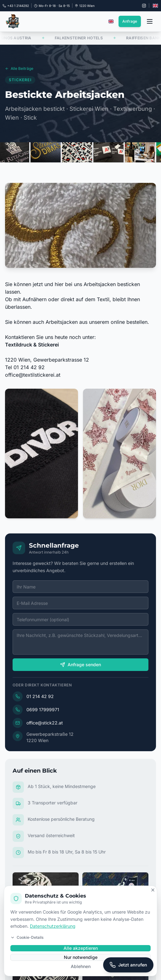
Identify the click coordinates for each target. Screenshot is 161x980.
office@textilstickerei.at (33, 378)
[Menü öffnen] (150, 21)
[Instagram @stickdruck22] (144, 6)
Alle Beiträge (19, 70)
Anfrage (130, 21)
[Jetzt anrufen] (128, 965)
